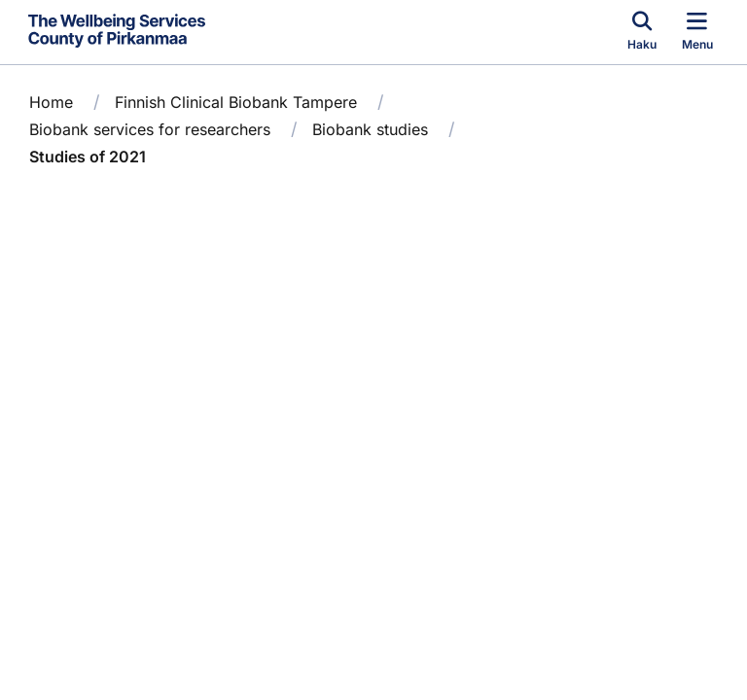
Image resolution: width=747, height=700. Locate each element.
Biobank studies (370, 129)
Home (51, 102)
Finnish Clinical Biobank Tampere (236, 102)
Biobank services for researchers (150, 129)
